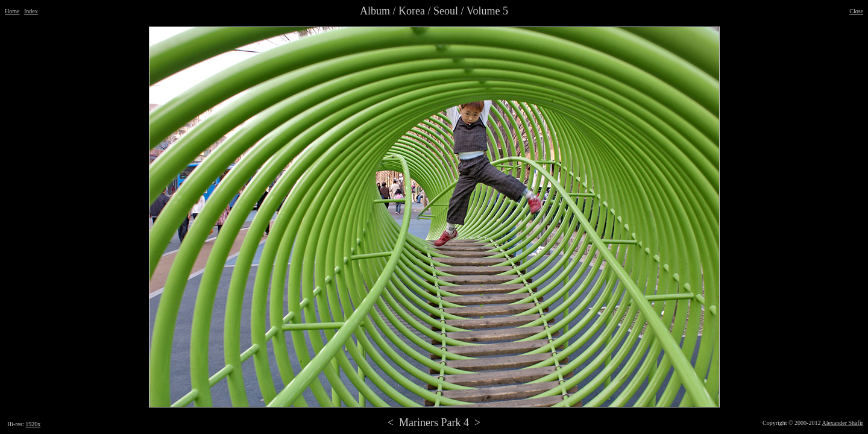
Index (31, 11)
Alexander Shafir (842, 423)
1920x (33, 424)
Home (12, 11)
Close (856, 11)
